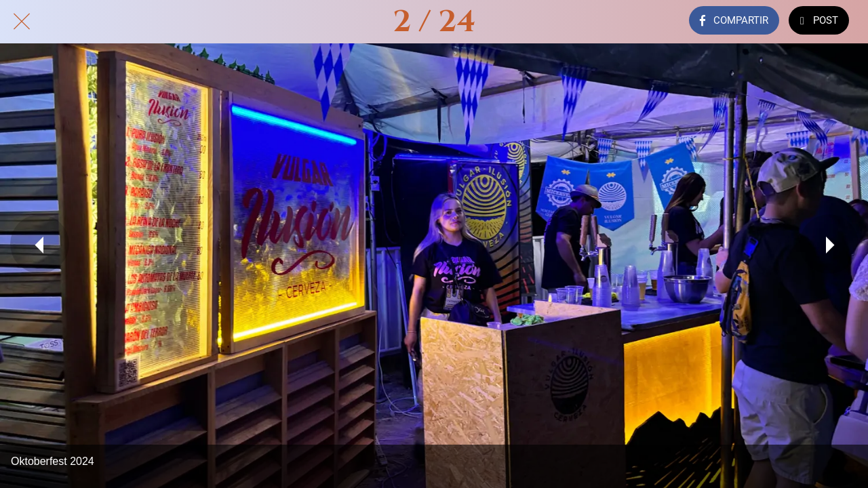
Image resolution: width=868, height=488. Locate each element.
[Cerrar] (22, 22)
